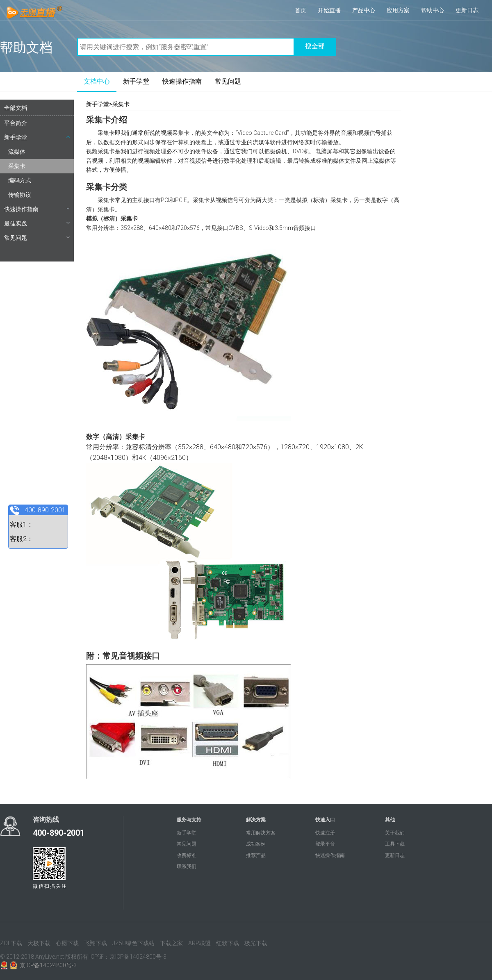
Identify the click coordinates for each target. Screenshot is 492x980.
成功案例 (256, 844)
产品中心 (364, 10)
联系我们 (187, 866)
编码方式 (20, 180)
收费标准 (187, 855)
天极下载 (39, 943)
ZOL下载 (11, 943)
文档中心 (97, 81)
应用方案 (398, 10)
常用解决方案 (261, 833)
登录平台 (325, 844)
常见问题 (37, 238)
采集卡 (17, 166)
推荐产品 (256, 855)
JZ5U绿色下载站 (133, 943)
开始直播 (329, 10)
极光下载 (256, 943)
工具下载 (395, 844)
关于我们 (395, 833)
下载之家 (171, 943)
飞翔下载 (96, 943)
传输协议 (20, 195)
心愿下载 (67, 943)
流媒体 (17, 152)
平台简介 (16, 123)
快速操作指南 (182, 81)
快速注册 (325, 833)
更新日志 (467, 10)
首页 (301, 10)
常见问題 (228, 81)
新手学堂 (136, 81)
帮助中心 (433, 10)
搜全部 (315, 46)
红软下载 (228, 943)
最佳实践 (37, 223)
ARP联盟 (199, 943)
